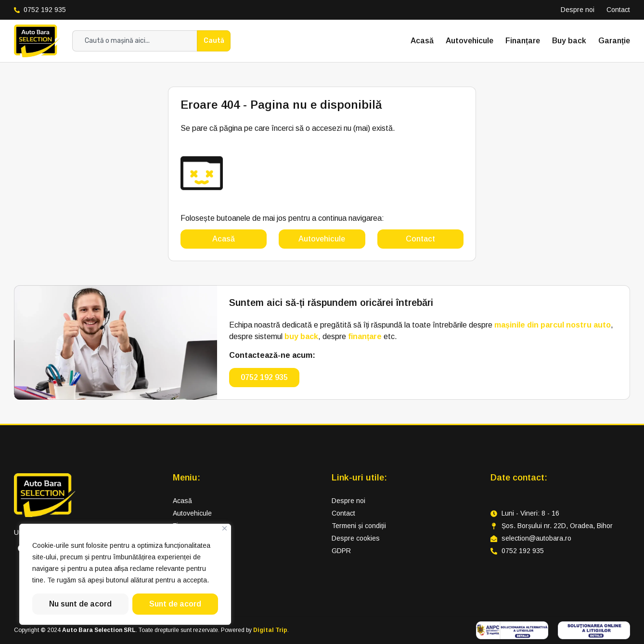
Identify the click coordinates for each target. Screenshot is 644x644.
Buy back (569, 41)
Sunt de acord (175, 604)
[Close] (225, 528)
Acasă (422, 41)
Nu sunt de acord (80, 604)
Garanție (614, 41)
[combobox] (135, 41)
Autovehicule (470, 41)
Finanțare (523, 41)
